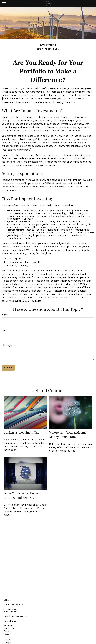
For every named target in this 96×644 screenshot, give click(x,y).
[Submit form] (8, 368)
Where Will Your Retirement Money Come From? (69, 435)
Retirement (9, 625)
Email (5, 330)
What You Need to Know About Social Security (21, 496)
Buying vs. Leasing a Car (21, 433)
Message (7, 345)
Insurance (8, 634)
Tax (5, 637)
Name (5, 315)
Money (7, 640)
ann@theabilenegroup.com (16, 616)
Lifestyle (7, 643)
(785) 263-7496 (16, 604)
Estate (6, 631)
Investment (9, 628)
